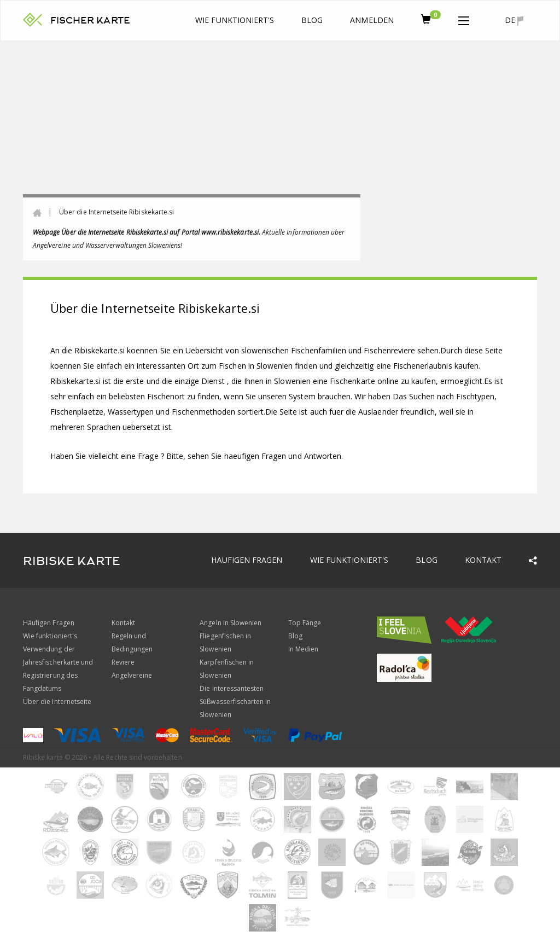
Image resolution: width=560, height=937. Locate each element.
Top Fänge (305, 623)
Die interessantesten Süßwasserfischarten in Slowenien (235, 702)
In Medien (303, 649)
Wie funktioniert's (235, 20)
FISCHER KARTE (90, 21)
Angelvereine (132, 675)
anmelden (372, 20)
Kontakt (483, 560)
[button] (464, 19)
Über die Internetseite (57, 702)
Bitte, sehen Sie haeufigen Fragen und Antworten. (255, 456)
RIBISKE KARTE (72, 561)
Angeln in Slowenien (231, 623)
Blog (312, 20)
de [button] (514, 20)
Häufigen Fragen (247, 560)
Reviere (123, 662)
